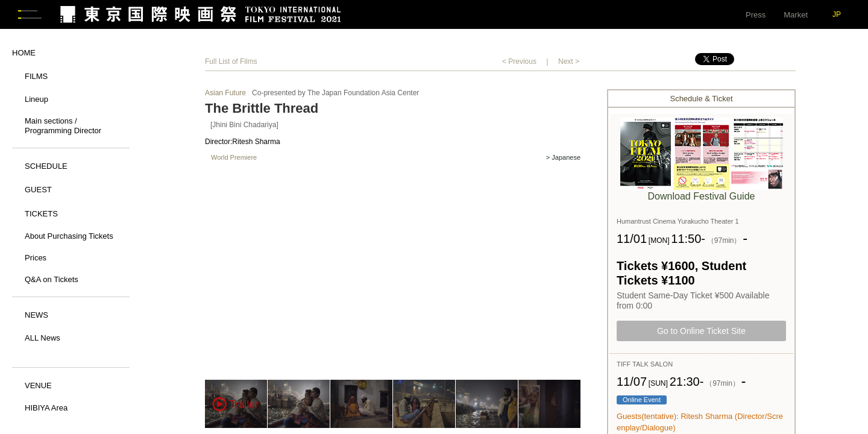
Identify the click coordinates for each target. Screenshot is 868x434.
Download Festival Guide (702, 197)
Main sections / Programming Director (63, 127)
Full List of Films (231, 63)
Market (796, 15)
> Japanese (563, 159)
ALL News (42, 339)
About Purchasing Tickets (69, 237)
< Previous (519, 63)
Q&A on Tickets (52, 281)
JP (837, 14)
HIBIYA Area (46, 409)
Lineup (36, 100)
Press (756, 15)
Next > (569, 63)
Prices (36, 259)
